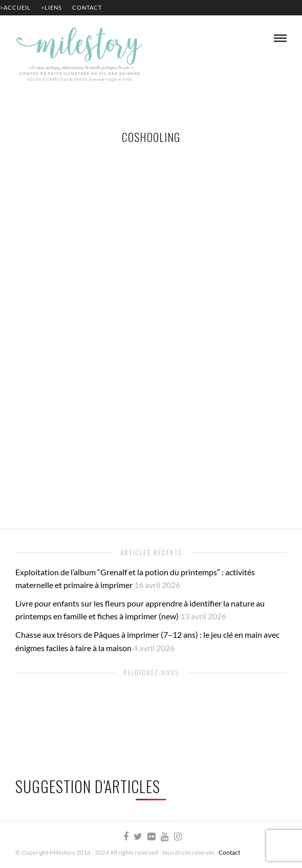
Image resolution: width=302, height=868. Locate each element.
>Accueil (15, 7)
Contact (87, 7)
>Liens (51, 7)
